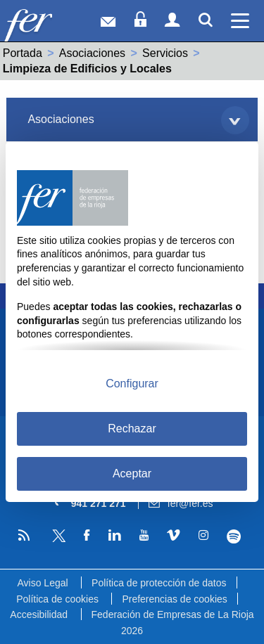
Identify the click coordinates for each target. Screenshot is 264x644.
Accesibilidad (39, 614)
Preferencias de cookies (174, 599)
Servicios (165, 53)
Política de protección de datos (159, 583)
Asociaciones (92, 53)
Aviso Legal (42, 583)
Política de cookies (57, 599)
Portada (23, 53)
